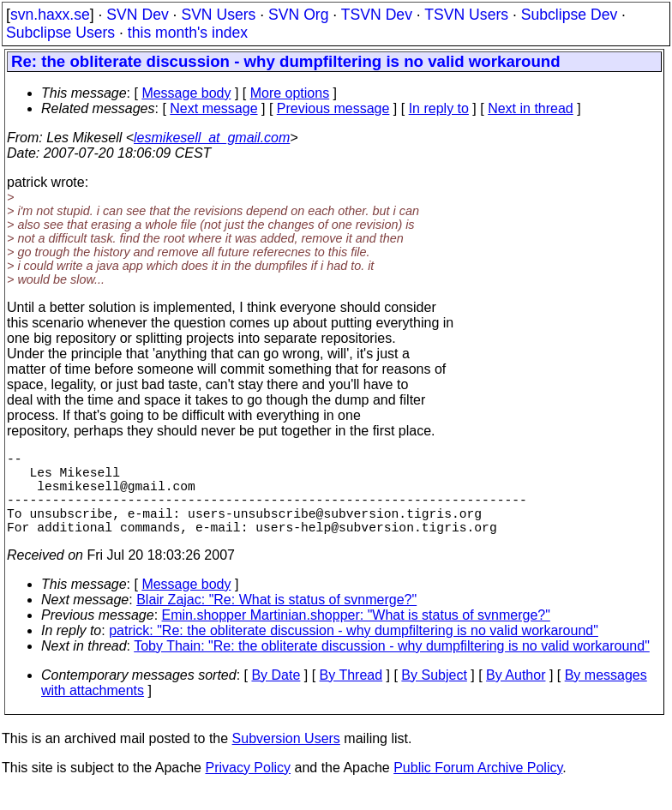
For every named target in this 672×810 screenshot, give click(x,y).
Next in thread (531, 108)
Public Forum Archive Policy (478, 788)
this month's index (188, 33)
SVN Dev (137, 15)
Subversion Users (286, 759)
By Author (516, 696)
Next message (213, 108)
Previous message (333, 108)
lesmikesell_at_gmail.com (212, 138)
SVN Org (298, 15)
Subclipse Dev (569, 15)
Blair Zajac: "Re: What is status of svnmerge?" (276, 620)
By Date (276, 696)
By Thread (351, 696)
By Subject (434, 696)
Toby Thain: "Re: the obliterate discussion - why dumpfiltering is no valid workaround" (392, 666)
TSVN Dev (377, 15)
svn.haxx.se (50, 15)
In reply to (439, 108)
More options (290, 93)
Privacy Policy (248, 788)
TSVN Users (466, 15)
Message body (186, 93)
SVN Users (218, 15)
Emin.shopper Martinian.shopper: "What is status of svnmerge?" (356, 636)
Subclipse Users (60, 33)
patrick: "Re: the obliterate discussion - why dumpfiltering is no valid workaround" (354, 651)
